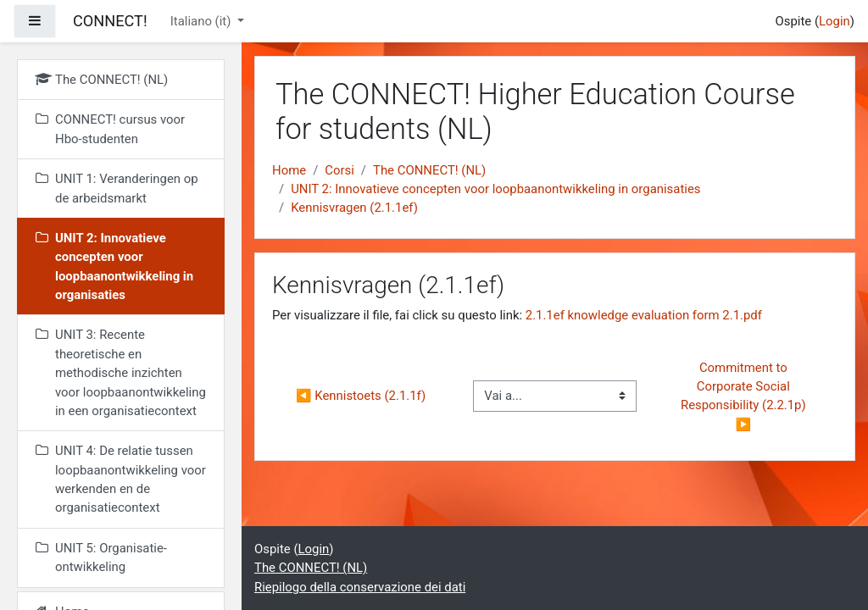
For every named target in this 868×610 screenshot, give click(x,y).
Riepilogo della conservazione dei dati (360, 587)
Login (835, 21)
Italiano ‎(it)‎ (202, 21)
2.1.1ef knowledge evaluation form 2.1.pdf (644, 315)
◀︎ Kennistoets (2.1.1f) (361, 396)
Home (289, 170)
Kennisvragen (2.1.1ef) (354, 208)
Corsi (339, 170)
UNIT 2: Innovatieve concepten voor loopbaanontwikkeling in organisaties (495, 189)
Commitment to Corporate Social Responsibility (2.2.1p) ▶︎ (745, 396)
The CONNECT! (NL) (429, 170)
